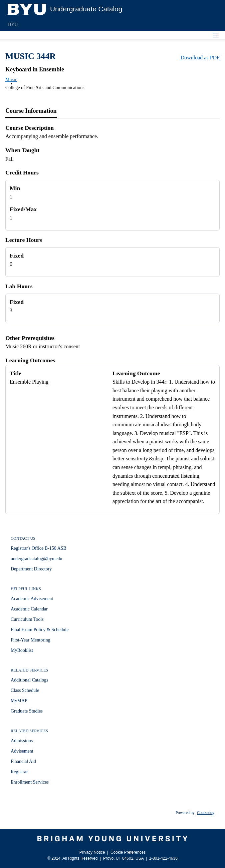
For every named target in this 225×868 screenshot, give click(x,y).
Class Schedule (25, 690)
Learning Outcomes (30, 360)
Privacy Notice (92, 852)
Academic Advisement (32, 599)
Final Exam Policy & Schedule (40, 630)
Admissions (22, 741)
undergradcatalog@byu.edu (37, 559)
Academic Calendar (29, 609)
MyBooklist (22, 650)
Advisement (22, 751)
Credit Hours (22, 172)
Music (11, 80)
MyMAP (19, 701)
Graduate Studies (27, 711)
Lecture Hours (24, 240)
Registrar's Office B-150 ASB (39, 548)
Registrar (19, 772)
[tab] (31, 111)
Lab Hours (19, 286)
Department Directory (31, 569)
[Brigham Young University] (112, 839)
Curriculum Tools (27, 619)
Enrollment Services (30, 782)
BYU (13, 25)
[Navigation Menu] (216, 35)
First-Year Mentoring (31, 640)
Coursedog (206, 813)
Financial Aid (23, 761)
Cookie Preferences (128, 852)
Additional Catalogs (29, 680)
